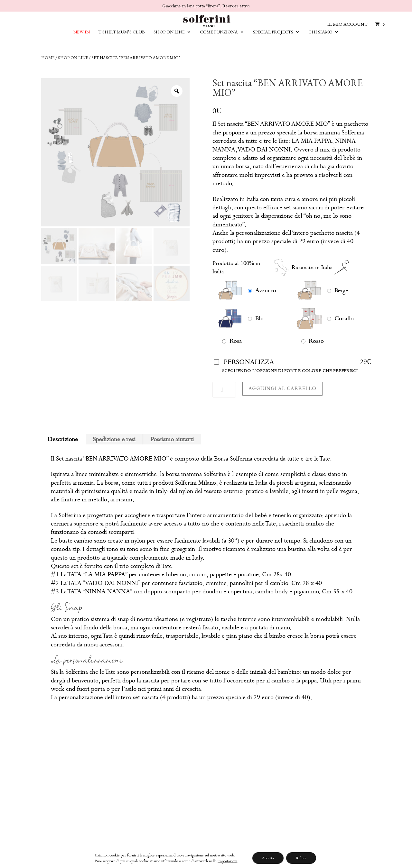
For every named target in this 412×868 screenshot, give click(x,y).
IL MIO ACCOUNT (347, 24)
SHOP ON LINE (169, 37)
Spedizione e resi (114, 439)
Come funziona (219, 37)
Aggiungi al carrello (282, 388)
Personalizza (249, 362)
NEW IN (82, 37)
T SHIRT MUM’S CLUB (122, 37)
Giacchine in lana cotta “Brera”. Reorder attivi (206, 6)
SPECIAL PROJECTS (273, 37)
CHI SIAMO (320, 37)
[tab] (63, 439)
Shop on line (73, 58)
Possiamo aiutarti (172, 439)
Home (48, 58)
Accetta (268, 858)
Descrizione (63, 439)
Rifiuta (301, 858)
